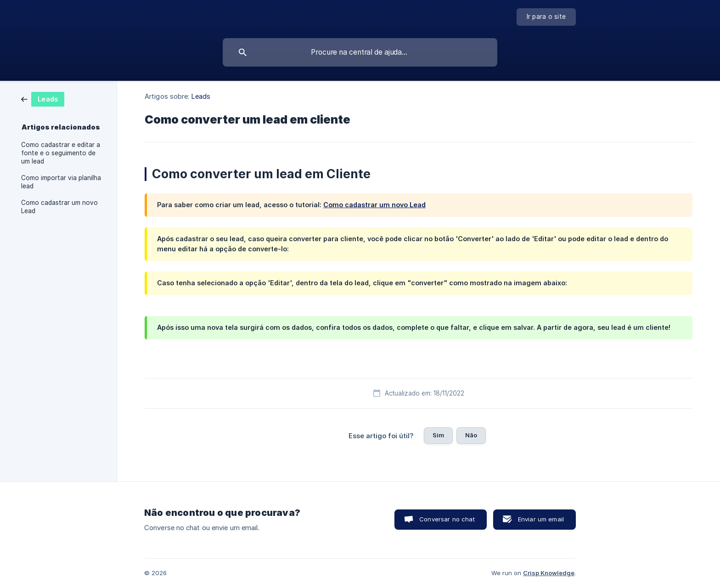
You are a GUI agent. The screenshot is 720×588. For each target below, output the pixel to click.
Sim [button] (438, 435)
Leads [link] (201, 96)
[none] (546, 17)
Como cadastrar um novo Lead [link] (59, 207)
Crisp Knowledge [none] (549, 573)
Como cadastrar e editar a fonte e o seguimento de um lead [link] (61, 153)
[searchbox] (360, 52)
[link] (43, 99)
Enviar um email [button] (541, 519)
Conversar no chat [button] (447, 519)
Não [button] (471, 435)
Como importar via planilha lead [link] (61, 182)
